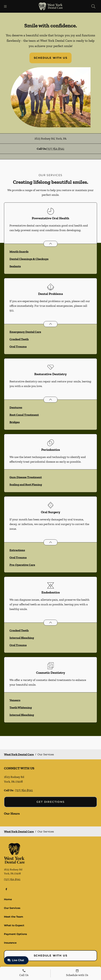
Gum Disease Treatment (26, 477)
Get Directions (50, 802)
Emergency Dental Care (25, 332)
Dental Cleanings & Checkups (29, 259)
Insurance (10, 943)
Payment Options (15, 934)
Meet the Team (14, 917)
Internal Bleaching (22, 638)
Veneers (15, 700)
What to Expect (14, 925)
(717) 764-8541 (55, 149)
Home (8, 899)
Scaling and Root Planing (26, 484)
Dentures (16, 407)
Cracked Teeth (19, 339)
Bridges (15, 422)
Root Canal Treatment (24, 415)
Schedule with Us (51, 58)
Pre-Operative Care (22, 565)
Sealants (15, 266)
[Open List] (50, 244)
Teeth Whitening (21, 707)
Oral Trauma (18, 346)
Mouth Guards (19, 252)
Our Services (12, 908)
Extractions (17, 550)
